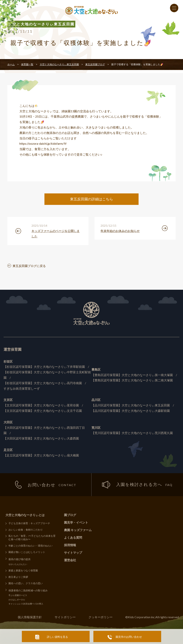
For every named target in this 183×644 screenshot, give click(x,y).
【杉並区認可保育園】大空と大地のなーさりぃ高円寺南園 (43, 383)
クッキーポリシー (101, 617)
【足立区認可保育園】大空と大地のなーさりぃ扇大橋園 (41, 455)
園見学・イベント (76, 522)
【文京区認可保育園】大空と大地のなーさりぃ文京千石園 (43, 411)
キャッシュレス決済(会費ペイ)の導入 (26, 604)
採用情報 (70, 545)
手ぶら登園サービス (18, 595)
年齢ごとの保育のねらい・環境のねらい (30, 546)
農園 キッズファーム (78, 530)
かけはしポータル (17, 600)
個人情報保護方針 (30, 617)
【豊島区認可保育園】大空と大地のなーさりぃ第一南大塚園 (132, 375)
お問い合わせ (46, 485)
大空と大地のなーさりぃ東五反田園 (59, 64)
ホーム (11, 64)
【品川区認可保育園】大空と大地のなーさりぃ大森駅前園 (131, 411)
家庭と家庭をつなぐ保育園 (23, 570)
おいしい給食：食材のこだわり (26, 530)
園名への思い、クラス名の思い (26, 583)
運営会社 (70, 560)
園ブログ (70, 515)
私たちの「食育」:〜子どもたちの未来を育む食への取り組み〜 (32, 538)
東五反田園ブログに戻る (29, 266)
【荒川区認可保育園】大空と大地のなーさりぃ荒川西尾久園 (132, 433)
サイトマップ (73, 552)
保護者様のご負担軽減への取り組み (28, 590)
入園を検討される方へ (137, 485)
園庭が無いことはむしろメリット (27, 552)
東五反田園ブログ (95, 64)
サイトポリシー (65, 617)
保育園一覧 (27, 64)
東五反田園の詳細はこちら (91, 199)
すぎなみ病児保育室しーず (22, 388)
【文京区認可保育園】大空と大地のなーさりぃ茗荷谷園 (41, 405)
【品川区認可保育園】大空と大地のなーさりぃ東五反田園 (131, 405)
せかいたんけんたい (18, 564)
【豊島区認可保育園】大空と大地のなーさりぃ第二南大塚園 (132, 380)
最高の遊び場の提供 (19, 559)
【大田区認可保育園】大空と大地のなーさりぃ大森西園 (41, 438)
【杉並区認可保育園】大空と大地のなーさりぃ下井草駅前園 (44, 367)
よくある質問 (73, 537)
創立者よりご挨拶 (18, 577)
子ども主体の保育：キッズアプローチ (29, 523)
